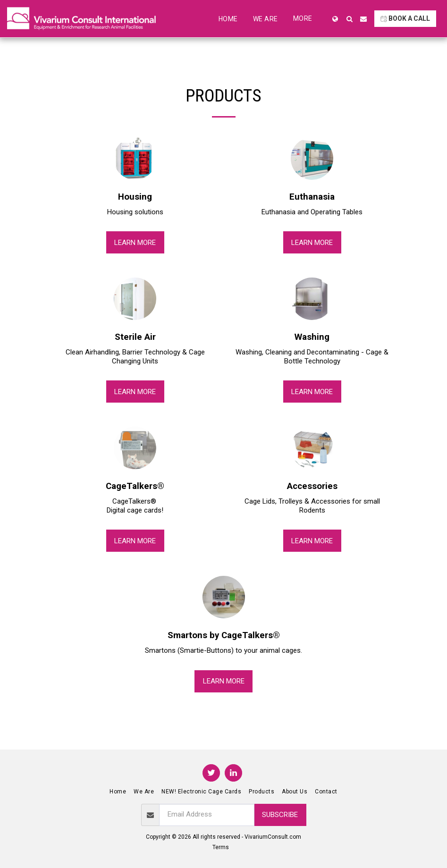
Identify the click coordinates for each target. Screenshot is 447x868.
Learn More (135, 243)
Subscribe (280, 815)
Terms (221, 847)
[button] (349, 19)
